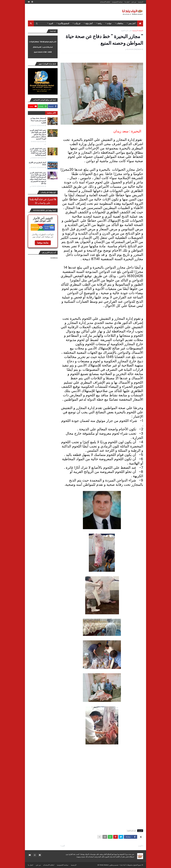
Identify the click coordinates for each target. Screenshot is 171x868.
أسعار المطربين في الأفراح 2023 (37, 164)
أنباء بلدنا (123, 865)
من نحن (134, 2)
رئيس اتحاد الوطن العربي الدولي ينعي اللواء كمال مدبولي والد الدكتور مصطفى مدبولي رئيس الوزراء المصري (38, 135)
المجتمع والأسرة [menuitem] (64, 23)
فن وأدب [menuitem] (77, 23)
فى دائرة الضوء (126, 31)
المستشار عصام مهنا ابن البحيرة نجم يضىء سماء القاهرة (38, 120)
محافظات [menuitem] (120, 23)
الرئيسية (141, 2)
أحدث (140, 846)
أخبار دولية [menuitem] (89, 23)
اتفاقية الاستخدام (105, 2)
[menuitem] (140, 23)
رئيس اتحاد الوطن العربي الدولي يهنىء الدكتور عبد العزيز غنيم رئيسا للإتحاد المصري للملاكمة (38, 152)
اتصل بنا (127, 2)
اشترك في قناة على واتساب (43, 201)
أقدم (63, 846)
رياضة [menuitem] (100, 23)
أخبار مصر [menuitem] (132, 23)
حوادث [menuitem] (109, 23)
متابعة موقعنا (43, 243)
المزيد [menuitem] (51, 23)
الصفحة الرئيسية (138, 31)
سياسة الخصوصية (117, 2)
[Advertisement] (71, 12)
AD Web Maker (103, 865)
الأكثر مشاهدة (51, 113)
